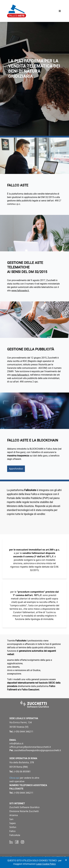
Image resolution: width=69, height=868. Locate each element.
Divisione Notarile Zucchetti (24, 811)
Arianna (14, 815)
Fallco (12, 831)
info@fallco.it (16, 743)
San (11, 819)
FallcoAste (15, 835)
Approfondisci (16, 469)
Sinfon (13, 827)
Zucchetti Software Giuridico (24, 807)
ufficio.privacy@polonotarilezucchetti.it (30, 747)
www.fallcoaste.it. (20, 291)
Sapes (13, 823)
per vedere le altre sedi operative (24, 780)
